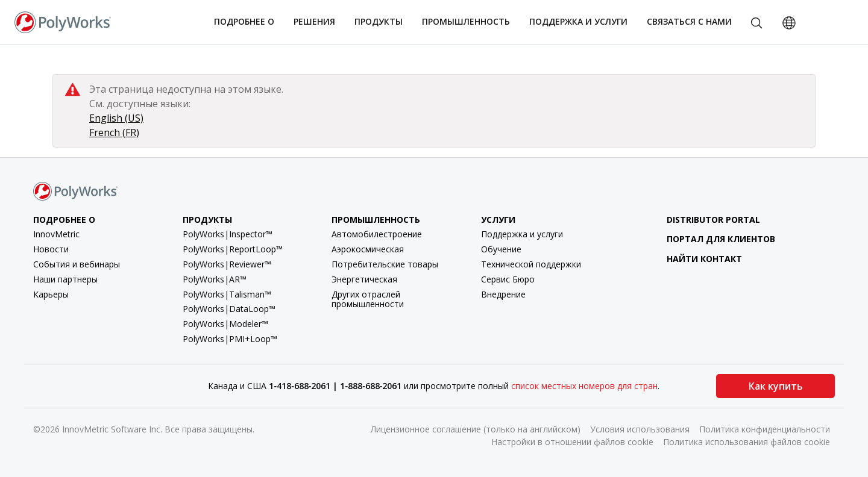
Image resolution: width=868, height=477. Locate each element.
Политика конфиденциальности (765, 429)
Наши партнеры (65, 279)
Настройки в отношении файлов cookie (572, 442)
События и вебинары (77, 264)
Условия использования (640, 429)
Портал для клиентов (712, 239)
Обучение (501, 249)
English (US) (116, 118)
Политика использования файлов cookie (747, 442)
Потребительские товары (385, 264)
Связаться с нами (689, 21)
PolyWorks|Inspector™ (228, 234)
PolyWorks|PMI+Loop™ (230, 339)
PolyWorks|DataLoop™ (229, 309)
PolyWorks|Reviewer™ (227, 264)
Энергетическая (364, 279)
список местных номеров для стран (584, 386)
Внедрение (503, 294)
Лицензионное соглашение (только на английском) (476, 429)
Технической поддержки (531, 264)
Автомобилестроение (377, 234)
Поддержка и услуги (522, 234)
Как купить (776, 386)
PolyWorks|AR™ (215, 279)
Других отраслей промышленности (368, 299)
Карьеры (51, 294)
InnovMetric (56, 234)
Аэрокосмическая (368, 249)
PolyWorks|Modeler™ (225, 324)
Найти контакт (695, 259)
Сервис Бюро (508, 279)
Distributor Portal (704, 220)
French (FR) (114, 132)
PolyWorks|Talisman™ (227, 294)
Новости (51, 249)
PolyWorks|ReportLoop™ (233, 249)
